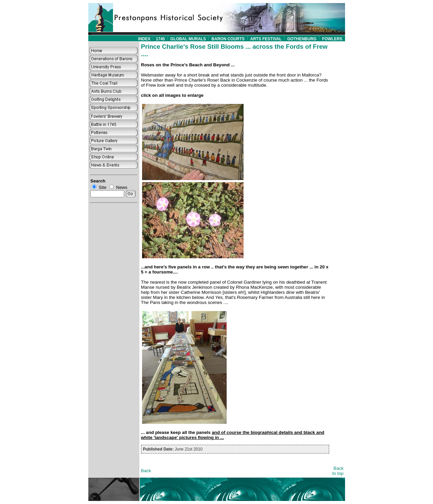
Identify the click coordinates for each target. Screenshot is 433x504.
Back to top (338, 471)
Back (146, 471)
